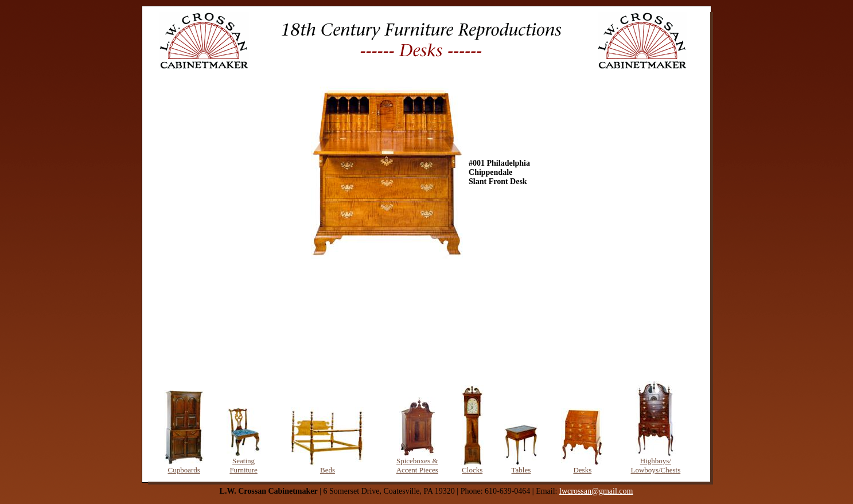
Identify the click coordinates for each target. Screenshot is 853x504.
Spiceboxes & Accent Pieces (417, 465)
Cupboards (184, 470)
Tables (521, 470)
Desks (582, 470)
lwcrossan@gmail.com (596, 491)
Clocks (472, 470)
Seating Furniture (243, 465)
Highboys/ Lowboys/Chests (656, 465)
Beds (328, 470)
